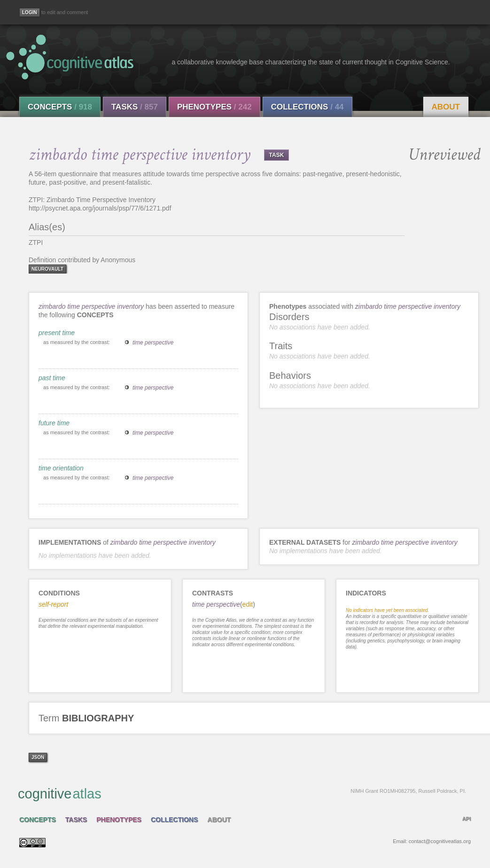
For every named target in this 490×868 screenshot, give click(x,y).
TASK (277, 155)
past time (52, 378)
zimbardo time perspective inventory (91, 306)
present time (57, 333)
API (467, 819)
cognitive (242, 793)
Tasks (135, 107)
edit (248, 604)
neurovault (47, 269)
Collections (307, 107)
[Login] (30, 12)
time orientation (61, 468)
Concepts (60, 107)
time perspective (153, 343)
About (446, 107)
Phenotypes (214, 107)
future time (54, 423)
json (38, 757)
